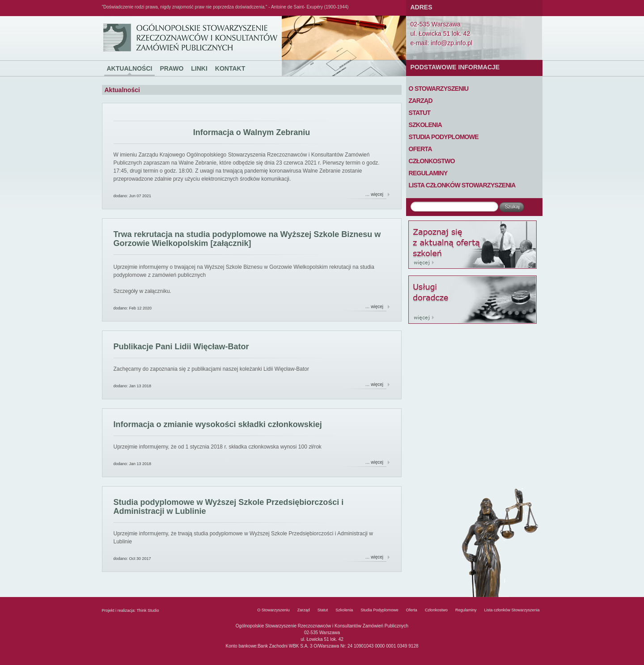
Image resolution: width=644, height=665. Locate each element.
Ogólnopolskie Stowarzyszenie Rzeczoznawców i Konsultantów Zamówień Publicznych (119, 16)
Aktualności (130, 68)
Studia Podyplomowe (444, 137)
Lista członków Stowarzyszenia (462, 185)
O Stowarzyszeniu (439, 89)
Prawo (172, 68)
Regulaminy (428, 173)
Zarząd (421, 101)
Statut (420, 113)
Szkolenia (426, 125)
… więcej (375, 194)
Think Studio (148, 610)
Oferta (420, 149)
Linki (199, 68)
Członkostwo (432, 161)
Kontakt (230, 68)
